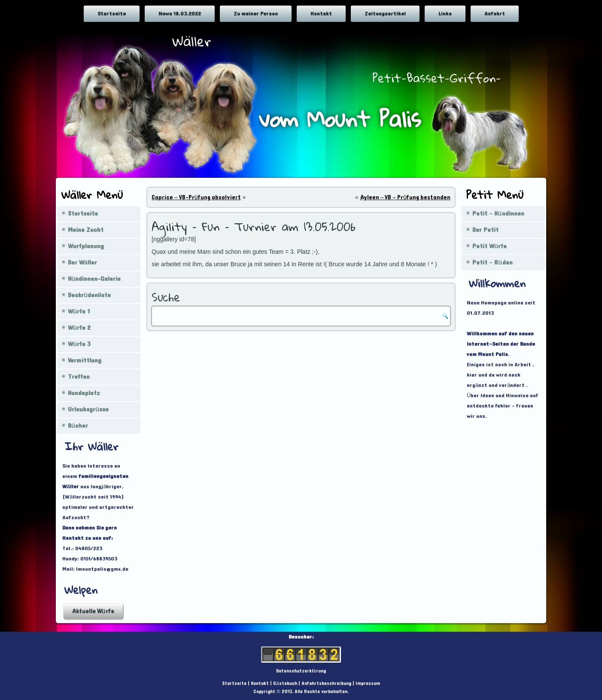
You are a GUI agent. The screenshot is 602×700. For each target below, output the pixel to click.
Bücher (78, 426)
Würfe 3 (79, 344)
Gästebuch (285, 683)
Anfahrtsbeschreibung (326, 683)
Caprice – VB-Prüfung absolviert (196, 197)
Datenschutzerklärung (301, 671)
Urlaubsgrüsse (88, 409)
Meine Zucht (86, 230)
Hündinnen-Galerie (94, 279)
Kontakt (321, 14)
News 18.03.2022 (180, 14)
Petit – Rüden (493, 263)
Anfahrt (495, 14)
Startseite (112, 14)
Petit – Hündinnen (498, 214)
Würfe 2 (79, 328)
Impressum (368, 683)
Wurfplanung (86, 246)
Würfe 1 (79, 312)
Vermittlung (85, 361)
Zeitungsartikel (385, 14)
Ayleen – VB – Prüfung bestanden (405, 197)
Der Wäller (82, 263)
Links (445, 14)
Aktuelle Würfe (93, 611)
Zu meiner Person (256, 14)
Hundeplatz (84, 393)
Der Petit (485, 230)
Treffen (79, 377)
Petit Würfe (490, 246)
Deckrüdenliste (89, 295)
